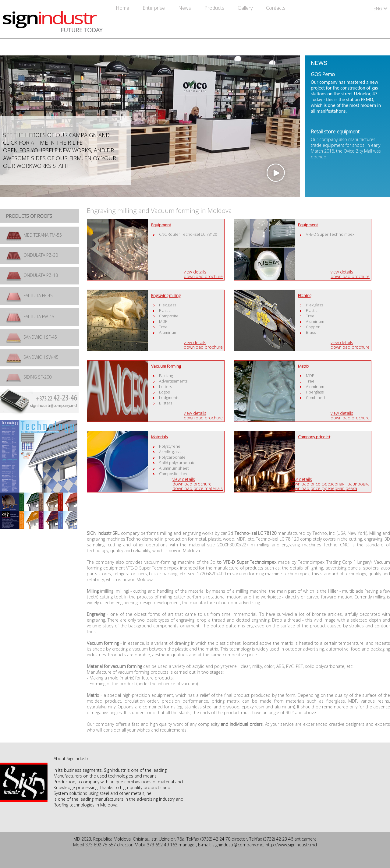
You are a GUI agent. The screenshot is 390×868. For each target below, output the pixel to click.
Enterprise (154, 8)
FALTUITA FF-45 (29, 296)
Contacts (276, 8)
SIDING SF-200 (29, 377)
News (185, 8)
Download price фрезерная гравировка (330, 484)
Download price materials (198, 488)
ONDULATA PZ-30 (32, 255)
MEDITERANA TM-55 (34, 235)
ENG (378, 9)
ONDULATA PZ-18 (32, 275)
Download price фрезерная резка (323, 488)
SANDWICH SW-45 (32, 357)
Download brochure (203, 276)
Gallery (246, 8)
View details (195, 272)
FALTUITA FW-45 (30, 317)
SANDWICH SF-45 (32, 337)
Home (123, 8)
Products (215, 8)
